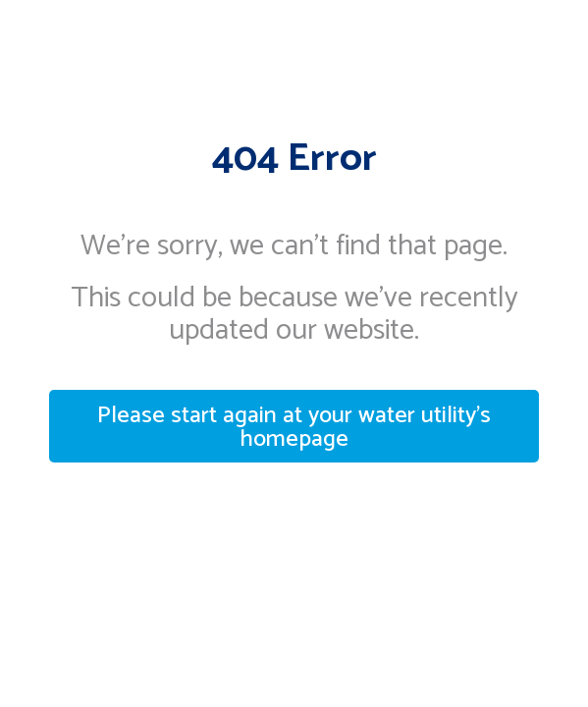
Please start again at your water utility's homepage (294, 428)
